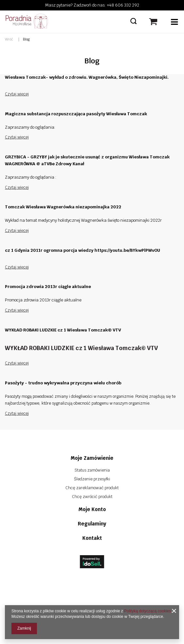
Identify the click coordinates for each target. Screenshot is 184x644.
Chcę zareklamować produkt (92, 488)
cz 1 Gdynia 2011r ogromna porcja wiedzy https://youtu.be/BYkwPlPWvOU (83, 250)
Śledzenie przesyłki (92, 479)
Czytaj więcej (17, 94)
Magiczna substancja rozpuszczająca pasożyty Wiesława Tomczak (76, 114)
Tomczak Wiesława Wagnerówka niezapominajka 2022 (63, 207)
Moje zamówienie (92, 458)
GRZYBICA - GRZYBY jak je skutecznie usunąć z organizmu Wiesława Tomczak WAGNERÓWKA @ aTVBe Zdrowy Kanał (87, 160)
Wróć (9, 39)
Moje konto (92, 509)
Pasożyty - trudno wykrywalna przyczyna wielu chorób (63, 383)
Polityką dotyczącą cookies (148, 611)
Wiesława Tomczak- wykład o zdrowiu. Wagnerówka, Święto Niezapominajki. (87, 77)
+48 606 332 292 (123, 5)
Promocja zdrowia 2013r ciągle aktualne (48, 287)
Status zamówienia (92, 470)
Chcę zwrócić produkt (92, 497)
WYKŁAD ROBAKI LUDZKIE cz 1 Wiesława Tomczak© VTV (63, 330)
